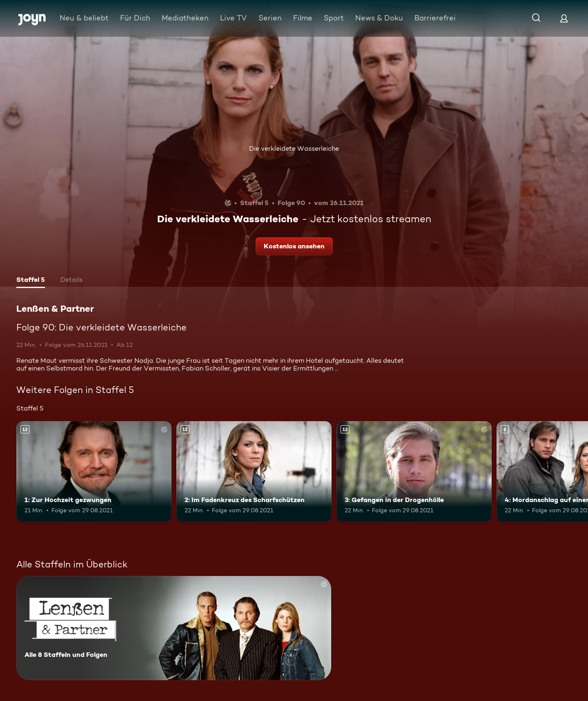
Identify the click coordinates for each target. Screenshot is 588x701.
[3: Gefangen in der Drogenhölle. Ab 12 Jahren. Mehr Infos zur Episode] (414, 472)
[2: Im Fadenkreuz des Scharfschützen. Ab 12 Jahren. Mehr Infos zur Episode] (254, 472)
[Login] (564, 18)
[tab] (31, 281)
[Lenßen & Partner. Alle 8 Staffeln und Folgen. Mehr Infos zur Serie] (174, 628)
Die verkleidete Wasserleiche (294, 148)
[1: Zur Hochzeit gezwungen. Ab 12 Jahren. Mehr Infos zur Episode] (94, 472)
